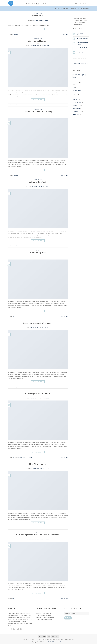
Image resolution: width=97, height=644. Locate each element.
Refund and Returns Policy (63, 640)
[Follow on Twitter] (15, 629)
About (42, 3)
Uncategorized (38, 13)
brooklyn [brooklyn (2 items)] (75, 75)
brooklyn (20, 387)
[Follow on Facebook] (9, 629)
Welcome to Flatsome (38, 41)
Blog (38, 3)
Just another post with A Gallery (38, 111)
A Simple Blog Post (38, 182)
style (27, 387)
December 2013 (77, 112)
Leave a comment (64, 105)
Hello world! (38, 16)
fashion (24, 387)
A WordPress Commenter (79, 63)
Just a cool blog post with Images (38, 323)
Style (38, 250)
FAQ (73, 640)
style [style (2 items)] (84, 75)
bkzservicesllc (44, 20)
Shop (34, 3)
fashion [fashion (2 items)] (80, 75)
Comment (65, 34)
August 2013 (76, 115)
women (30, 387)
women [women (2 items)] (75, 77)
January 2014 (76, 109)
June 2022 (75, 100)
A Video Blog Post (38, 252)
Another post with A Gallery (38, 394)
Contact (48, 3)
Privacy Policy (51, 640)
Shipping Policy (42, 640)
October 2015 (76, 106)
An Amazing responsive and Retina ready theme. (38, 535)
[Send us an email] (17, 629)
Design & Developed (57, 642)
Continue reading (38, 29)
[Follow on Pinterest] (20, 629)
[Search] (26, 3)
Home (29, 3)
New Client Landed (38, 464)
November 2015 (77, 103)
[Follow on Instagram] (12, 629)
